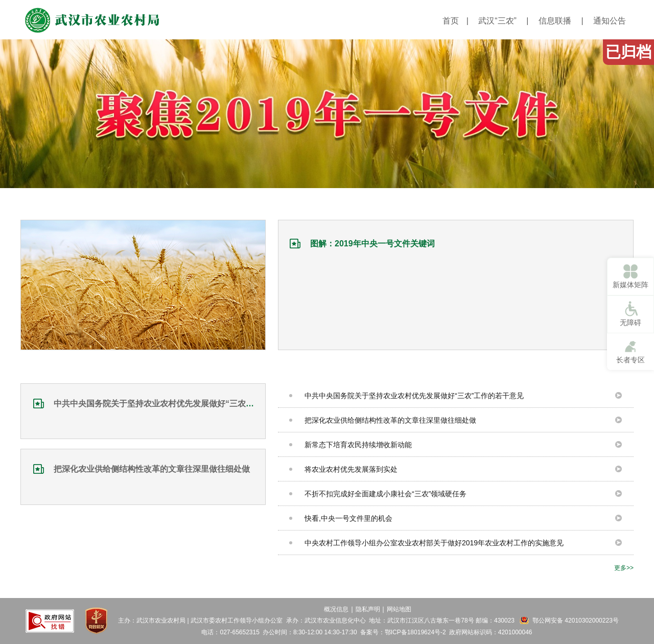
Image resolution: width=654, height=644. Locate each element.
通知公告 (610, 21)
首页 (451, 21)
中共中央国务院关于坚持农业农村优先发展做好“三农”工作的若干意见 (180, 404)
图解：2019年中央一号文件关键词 (372, 244)
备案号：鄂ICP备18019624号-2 (403, 632)
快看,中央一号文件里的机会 (348, 518)
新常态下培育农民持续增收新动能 (358, 445)
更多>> (624, 568)
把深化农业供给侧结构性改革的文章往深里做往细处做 (152, 469)
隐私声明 (368, 609)
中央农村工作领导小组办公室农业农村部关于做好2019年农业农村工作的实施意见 (434, 543)
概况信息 (336, 609)
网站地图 (399, 609)
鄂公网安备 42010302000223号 (576, 620)
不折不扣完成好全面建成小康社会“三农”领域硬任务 (386, 494)
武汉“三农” (497, 21)
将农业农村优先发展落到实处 (351, 469)
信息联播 (555, 21)
